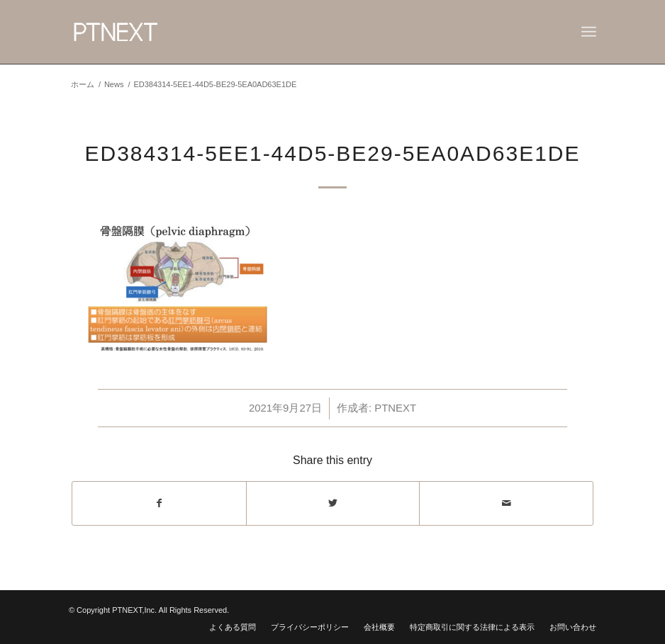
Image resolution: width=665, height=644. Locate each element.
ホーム (83, 84)
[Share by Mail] (506, 503)
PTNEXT (395, 408)
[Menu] (589, 32)
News (114, 84)
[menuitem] (233, 627)
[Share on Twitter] (333, 503)
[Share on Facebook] (159, 503)
